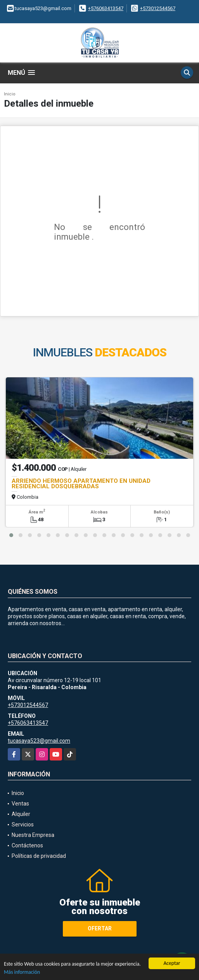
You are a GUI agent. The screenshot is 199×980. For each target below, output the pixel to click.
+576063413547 (106, 8)
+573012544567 (158, 8)
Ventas (20, 804)
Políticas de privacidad (39, 856)
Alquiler (21, 814)
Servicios (23, 824)
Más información (22, 972)
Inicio (10, 94)
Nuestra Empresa (33, 835)
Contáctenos (27, 845)
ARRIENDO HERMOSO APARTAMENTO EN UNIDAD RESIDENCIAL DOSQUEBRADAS (81, 484)
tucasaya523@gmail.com (39, 741)
